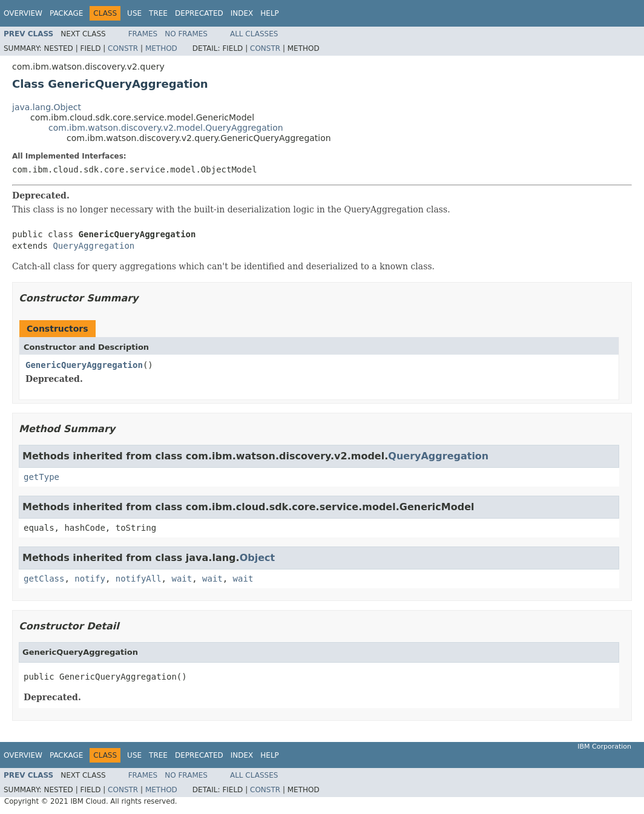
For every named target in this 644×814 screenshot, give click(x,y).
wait (182, 579)
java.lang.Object (47, 107)
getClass (44, 579)
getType (41, 477)
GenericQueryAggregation (84, 365)
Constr (123, 48)
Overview (23, 13)
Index (242, 13)
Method (161, 48)
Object (258, 558)
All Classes (254, 34)
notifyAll (139, 579)
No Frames (186, 34)
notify (90, 579)
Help (270, 13)
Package (66, 13)
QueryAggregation (94, 246)
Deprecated (199, 13)
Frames (143, 34)
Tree (158, 13)
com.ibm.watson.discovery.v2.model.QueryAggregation (166, 128)
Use (134, 13)
